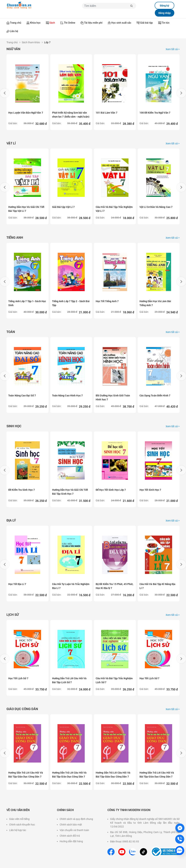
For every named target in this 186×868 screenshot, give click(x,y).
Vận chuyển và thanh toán (74, 830)
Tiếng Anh (15, 237)
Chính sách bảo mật (71, 825)
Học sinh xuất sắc (121, 23)
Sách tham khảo (31, 42)
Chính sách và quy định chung (76, 819)
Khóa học (35, 23)
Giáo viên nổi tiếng (19, 819)
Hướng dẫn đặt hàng (71, 841)
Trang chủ (15, 23)
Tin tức (166, 23)
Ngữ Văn (13, 49)
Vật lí (11, 143)
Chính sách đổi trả (70, 836)
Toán (11, 332)
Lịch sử (13, 615)
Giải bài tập (146, 23)
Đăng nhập (165, 13)
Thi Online (69, 23)
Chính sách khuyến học (22, 825)
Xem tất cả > (173, 49)
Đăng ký (164, 5)
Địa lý (11, 520)
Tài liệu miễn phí (93, 23)
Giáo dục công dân (22, 709)
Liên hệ (14, 31)
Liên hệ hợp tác (18, 830)
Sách (52, 23)
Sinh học (14, 426)
